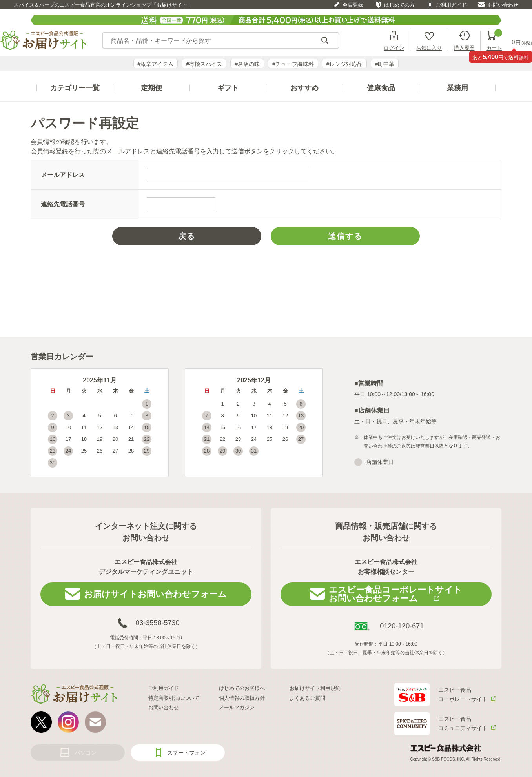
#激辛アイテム (156, 64)
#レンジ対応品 (344, 64)
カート (494, 41)
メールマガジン (237, 707)
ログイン (394, 48)
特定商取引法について (174, 698)
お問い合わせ (503, 5)
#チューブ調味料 (293, 64)
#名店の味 (247, 64)
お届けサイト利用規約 (315, 688)
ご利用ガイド (451, 5)
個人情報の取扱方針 (242, 698)
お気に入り (429, 48)
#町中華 (385, 64)
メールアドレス (63, 175)
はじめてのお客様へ (242, 688)
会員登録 (353, 5)
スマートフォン (186, 753)
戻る (187, 236)
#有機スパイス (204, 64)
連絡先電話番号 (63, 204)
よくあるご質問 (307, 698)
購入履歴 (464, 48)
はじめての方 (399, 5)
